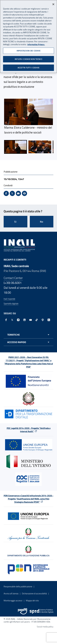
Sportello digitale (11, 303)
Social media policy (45, 627)
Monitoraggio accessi (13, 600)
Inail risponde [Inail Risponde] (9, 299)
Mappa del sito (32, 600)
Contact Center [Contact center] (13, 278)
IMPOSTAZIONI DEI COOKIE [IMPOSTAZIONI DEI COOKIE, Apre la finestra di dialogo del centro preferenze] (29, 50)
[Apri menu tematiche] (28, 335)
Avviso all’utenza (11, 593)
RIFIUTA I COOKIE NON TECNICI (28, 58)
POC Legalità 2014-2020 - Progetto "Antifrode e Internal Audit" (29, 430)
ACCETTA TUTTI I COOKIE (28, 67)
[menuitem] (16, 147)
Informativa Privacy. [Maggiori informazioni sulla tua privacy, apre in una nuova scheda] (36, 43)
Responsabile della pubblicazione (18, 586)
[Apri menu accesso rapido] (28, 342)
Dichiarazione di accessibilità (34, 593)
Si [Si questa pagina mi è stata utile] (15, 222)
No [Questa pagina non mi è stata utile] (42, 222)
